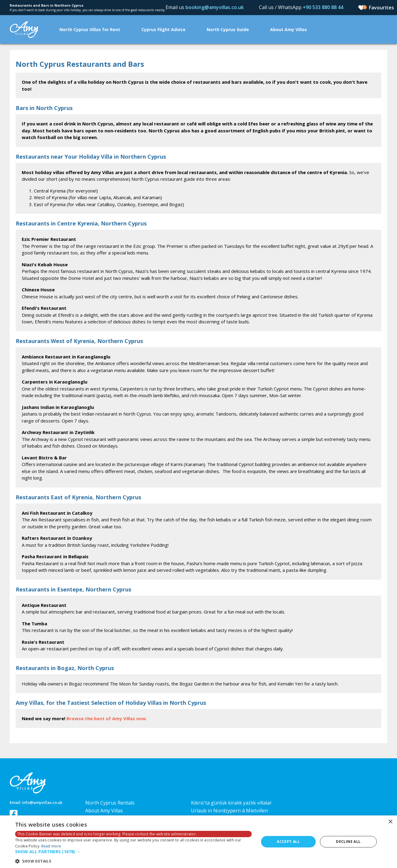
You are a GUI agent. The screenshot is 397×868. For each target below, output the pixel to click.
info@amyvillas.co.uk (42, 802)
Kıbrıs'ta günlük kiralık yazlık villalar (231, 803)
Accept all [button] (288, 842)
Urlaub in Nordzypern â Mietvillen (229, 811)
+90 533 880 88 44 (323, 7)
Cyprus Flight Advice (163, 29)
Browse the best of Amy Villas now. (107, 718)
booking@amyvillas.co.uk (215, 7)
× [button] (390, 822)
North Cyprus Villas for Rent (90, 29)
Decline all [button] (348, 842)
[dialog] (198, 842)
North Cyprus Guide (228, 29)
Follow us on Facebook (14, 814)
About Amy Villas (289, 29)
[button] (133, 852)
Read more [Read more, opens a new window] (51, 846)
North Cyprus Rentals (110, 803)
